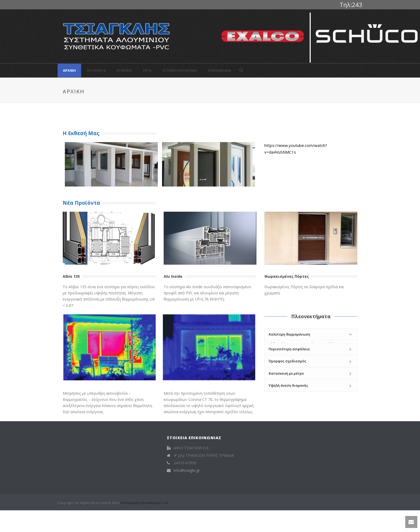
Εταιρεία (124, 70)
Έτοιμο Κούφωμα (180, 70)
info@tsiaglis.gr (187, 470)
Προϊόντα (96, 70)
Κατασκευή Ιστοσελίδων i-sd (144, 503)
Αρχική (69, 70)
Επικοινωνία (220, 70)
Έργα (147, 70)
